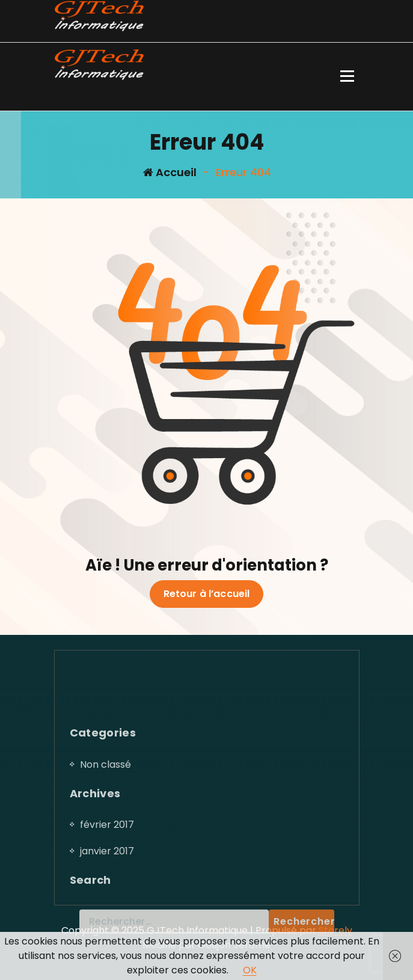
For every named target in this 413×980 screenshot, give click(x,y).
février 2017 (107, 902)
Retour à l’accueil (207, 594)
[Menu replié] (347, 77)
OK (250, 970)
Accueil (170, 172)
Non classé (106, 842)
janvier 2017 (107, 929)
